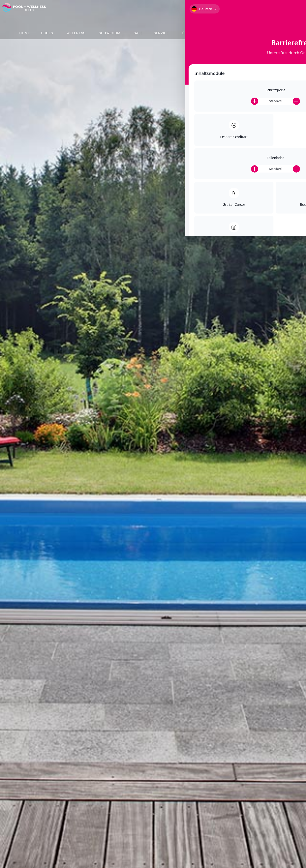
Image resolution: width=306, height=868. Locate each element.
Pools (47, 33)
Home (25, 33)
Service (161, 33)
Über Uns (191, 33)
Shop (218, 33)
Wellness (76, 33)
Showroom (110, 33)
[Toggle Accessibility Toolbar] (296, 23)
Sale (138, 33)
